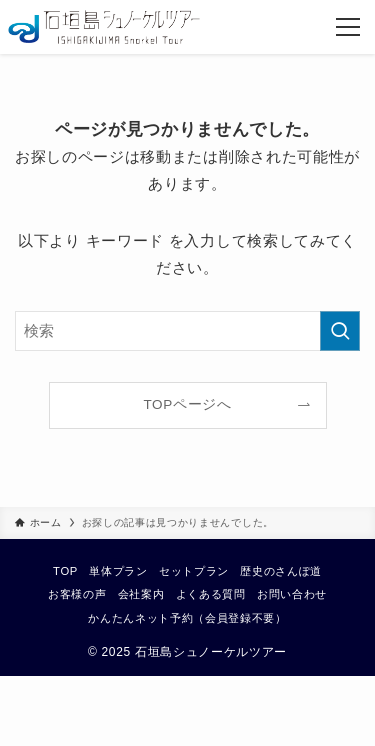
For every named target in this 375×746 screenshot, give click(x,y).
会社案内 (141, 594)
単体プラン (118, 571)
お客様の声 (77, 594)
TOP (65, 571)
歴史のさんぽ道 (281, 571)
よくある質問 (211, 594)
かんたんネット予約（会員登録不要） (187, 618)
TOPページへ (187, 404)
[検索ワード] (187, 331)
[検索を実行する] (340, 331)
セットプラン (194, 571)
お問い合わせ (292, 594)
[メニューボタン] (348, 27)
